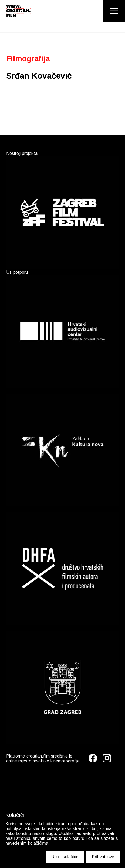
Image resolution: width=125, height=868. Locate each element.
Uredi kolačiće (65, 857)
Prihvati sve (103, 857)
